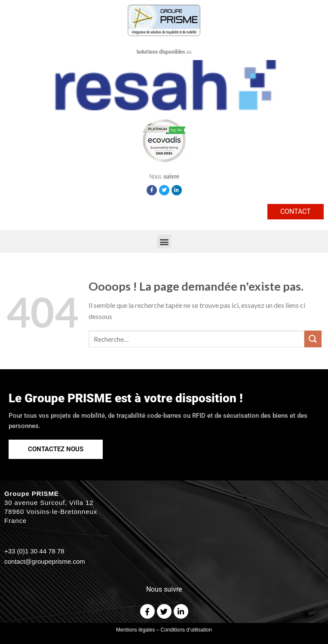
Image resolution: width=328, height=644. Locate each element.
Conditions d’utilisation (186, 630)
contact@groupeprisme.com (45, 561)
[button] (164, 241)
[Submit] (313, 339)
